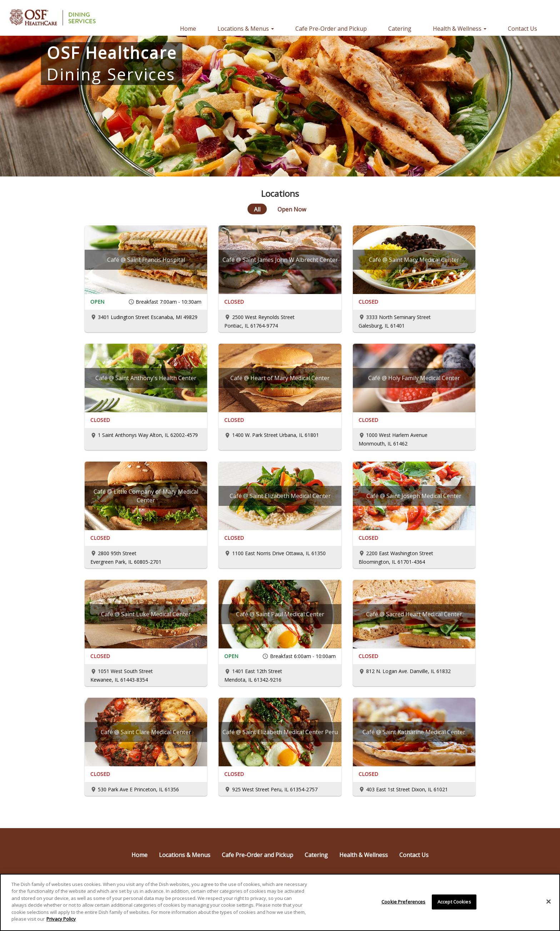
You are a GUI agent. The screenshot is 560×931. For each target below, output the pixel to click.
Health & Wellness (364, 855)
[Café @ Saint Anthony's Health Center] (146, 378)
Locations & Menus (185, 855)
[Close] (549, 904)
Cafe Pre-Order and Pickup (331, 29)
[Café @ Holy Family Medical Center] (414, 378)
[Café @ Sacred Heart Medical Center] (414, 614)
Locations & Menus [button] (246, 29)
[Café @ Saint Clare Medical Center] (146, 732)
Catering (400, 29)
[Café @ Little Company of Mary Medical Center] (146, 496)
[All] (257, 209)
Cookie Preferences (403, 904)
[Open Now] (292, 209)
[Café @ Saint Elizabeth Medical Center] (280, 496)
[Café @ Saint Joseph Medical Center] (414, 496)
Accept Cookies (454, 904)
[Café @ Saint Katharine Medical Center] (414, 732)
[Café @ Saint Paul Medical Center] (280, 614)
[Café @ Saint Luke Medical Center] (146, 614)
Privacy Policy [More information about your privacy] (61, 921)
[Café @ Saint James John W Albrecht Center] (280, 260)
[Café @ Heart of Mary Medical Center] (280, 378)
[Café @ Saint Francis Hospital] (146, 260)
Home (188, 29)
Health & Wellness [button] (460, 29)
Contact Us (522, 29)
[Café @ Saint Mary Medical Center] (414, 260)
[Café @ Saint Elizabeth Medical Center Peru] (280, 732)
